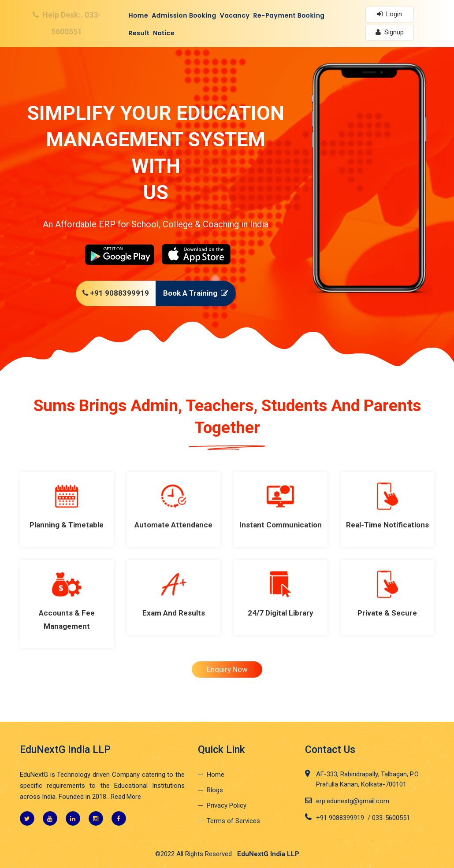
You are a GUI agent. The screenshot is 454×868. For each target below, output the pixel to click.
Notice (164, 33)
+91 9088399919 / (344, 818)
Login (389, 14)
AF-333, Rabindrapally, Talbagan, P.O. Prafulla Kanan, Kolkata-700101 (368, 779)
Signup (390, 32)
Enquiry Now (227, 669)
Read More (126, 797)
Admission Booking (184, 15)
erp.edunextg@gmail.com (353, 801)
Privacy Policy (227, 805)
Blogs (215, 790)
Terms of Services (233, 821)
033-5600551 (391, 818)
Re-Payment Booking (289, 15)
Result (139, 33)
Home (139, 15)
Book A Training (198, 293)
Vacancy (235, 15)
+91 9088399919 (114, 293)
